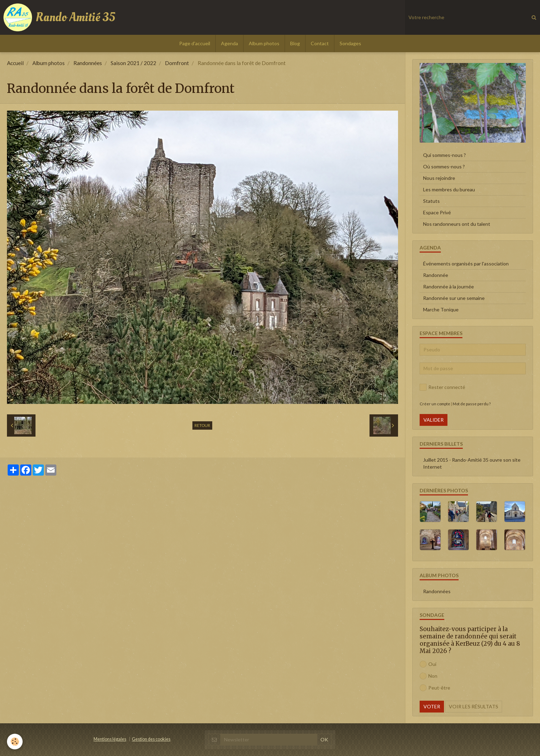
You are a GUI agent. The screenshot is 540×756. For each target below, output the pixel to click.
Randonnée (436, 275)
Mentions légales (110, 739)
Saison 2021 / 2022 (133, 63)
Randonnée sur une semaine (454, 298)
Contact (320, 43)
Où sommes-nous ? (444, 166)
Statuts (431, 201)
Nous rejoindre (439, 178)
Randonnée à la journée (448, 287)
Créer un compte (435, 404)
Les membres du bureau (449, 189)
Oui (428, 664)
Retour (202, 425)
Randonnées (88, 63)
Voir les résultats (474, 706)
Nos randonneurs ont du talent (457, 224)
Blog (295, 43)
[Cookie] (15, 742)
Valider (434, 420)
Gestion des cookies (151, 739)
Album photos (264, 43)
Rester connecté (442, 387)
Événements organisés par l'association (466, 264)
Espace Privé (437, 212)
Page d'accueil (195, 43)
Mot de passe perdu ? (472, 404)
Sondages (350, 43)
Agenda (229, 43)
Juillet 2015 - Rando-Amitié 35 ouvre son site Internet (472, 463)
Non (428, 676)
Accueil (15, 63)
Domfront (177, 63)
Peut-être (435, 688)
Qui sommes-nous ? (444, 155)
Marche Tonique (441, 309)
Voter (432, 706)
